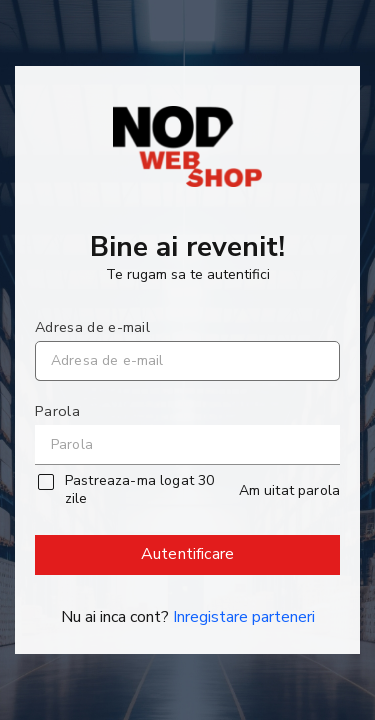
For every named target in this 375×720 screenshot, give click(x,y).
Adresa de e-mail (92, 327)
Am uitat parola (289, 491)
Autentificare (188, 558)
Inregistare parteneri (244, 617)
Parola (57, 411)
